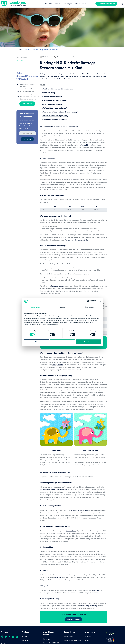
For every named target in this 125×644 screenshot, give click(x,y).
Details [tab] (62, 307)
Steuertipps (68, 4)
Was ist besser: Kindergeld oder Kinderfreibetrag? (60, 112)
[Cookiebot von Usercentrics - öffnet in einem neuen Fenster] (88, 301)
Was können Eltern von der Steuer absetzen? (58, 89)
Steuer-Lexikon (81, 4)
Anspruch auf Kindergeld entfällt (76, 240)
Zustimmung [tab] (36, 307)
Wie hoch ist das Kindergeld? (52, 97)
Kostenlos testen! (73, 619)
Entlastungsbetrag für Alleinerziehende (53, 490)
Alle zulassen (88, 342)
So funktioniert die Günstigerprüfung (55, 116)
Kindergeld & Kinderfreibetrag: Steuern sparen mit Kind (41, 50)
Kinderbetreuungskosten (79, 510)
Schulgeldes (96, 590)
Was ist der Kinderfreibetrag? (52, 104)
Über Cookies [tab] (90, 307)
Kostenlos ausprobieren (106, 4)
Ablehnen (37, 342)
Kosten (58, 4)
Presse (87, 640)
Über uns (88, 636)
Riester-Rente (71, 531)
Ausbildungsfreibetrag (89, 606)
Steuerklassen (69, 636)
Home (20, 50)
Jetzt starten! (27, 104)
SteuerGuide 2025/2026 (51, 643)
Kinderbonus (58, 577)
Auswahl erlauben (62, 342)
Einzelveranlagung (57, 286)
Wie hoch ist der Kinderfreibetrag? (54, 108)
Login (122, 4)
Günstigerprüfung (58, 365)
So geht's (49, 4)
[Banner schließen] (100, 301)
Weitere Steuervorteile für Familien (55, 120)
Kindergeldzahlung (48, 93)
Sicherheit (25, 640)
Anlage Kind (85, 145)
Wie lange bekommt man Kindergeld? (55, 100)
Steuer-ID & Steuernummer (73, 640)
